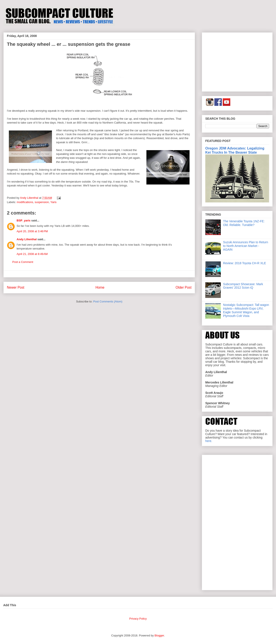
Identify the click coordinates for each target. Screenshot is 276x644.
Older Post (183, 287)
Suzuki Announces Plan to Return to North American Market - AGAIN (246, 246)
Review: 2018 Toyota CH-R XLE (245, 263)
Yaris (53, 202)
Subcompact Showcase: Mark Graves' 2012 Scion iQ (243, 286)
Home (100, 287)
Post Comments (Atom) (108, 301)
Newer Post (16, 287)
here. (209, 441)
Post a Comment (23, 262)
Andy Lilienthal (27, 239)
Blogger (159, 635)
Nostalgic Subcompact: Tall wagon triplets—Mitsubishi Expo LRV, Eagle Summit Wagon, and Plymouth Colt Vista (246, 310)
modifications (25, 202)
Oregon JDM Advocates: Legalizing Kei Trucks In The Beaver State (235, 150)
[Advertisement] (237, 61)
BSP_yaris (24, 220)
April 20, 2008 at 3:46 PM (32, 231)
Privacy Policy (138, 619)
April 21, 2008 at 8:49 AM (32, 254)
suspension (42, 202)
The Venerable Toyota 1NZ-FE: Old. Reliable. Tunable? (244, 223)
